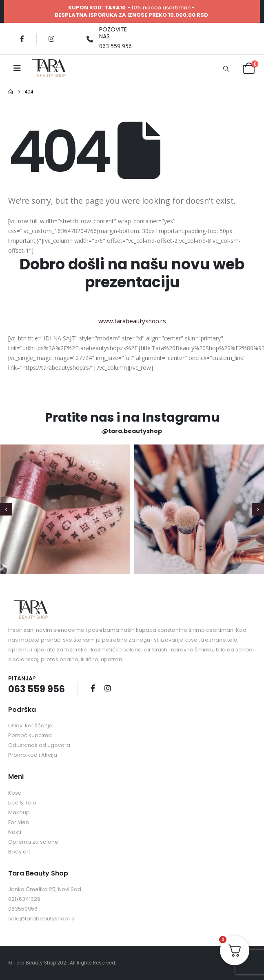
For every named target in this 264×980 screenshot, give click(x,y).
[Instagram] (51, 39)
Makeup (19, 812)
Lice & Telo (22, 803)
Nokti (15, 832)
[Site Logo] (49, 68)
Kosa (15, 793)
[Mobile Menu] (17, 68)
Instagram (108, 688)
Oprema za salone (33, 842)
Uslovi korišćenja (30, 726)
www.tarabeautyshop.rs (132, 321)
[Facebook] (22, 39)
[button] (226, 69)
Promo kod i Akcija (33, 755)
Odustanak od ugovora (39, 745)
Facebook (93, 688)
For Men (19, 822)
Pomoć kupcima (30, 735)
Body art (19, 852)
